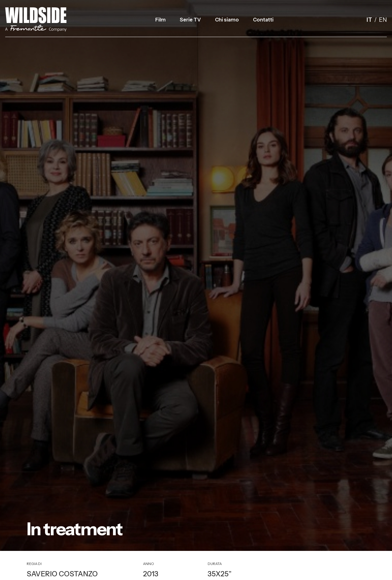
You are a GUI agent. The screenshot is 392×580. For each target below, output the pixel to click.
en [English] (383, 20)
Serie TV (190, 20)
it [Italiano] (369, 20)
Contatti (263, 20)
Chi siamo (227, 20)
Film (160, 20)
